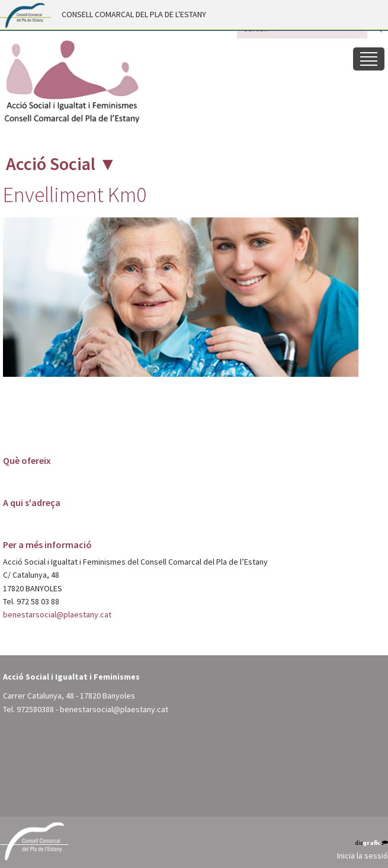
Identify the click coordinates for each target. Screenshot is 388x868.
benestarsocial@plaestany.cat (57, 614)
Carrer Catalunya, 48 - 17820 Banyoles (69, 696)
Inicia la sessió (363, 856)
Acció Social (51, 164)
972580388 (35, 709)
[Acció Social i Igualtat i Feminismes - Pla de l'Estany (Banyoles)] (71, 81)
